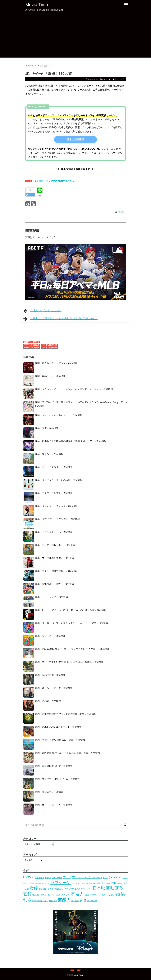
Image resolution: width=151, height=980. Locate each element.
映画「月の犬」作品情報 (48, 701)
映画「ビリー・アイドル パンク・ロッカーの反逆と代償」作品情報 (71, 610)
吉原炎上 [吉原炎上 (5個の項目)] (100, 883)
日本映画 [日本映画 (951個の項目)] (101, 888)
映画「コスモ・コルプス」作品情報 (54, 493)
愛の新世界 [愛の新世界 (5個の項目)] (69, 889)
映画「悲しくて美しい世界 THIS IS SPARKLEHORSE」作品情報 (69, 662)
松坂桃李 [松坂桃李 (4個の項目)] (88, 895)
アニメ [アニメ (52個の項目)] (67, 877)
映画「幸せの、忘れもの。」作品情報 (55, 545)
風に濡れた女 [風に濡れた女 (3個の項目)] (92, 901)
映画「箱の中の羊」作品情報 (50, 675)
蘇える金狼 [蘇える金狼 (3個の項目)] (75, 901)
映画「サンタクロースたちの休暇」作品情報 (59, 480)
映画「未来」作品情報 (47, 428)
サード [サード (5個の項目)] (105, 878)
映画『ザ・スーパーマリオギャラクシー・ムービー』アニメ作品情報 (72, 623)
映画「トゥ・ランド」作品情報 (51, 597)
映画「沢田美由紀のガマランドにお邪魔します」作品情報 (66, 714)
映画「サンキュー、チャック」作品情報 (56, 506)
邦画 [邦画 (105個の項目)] (83, 900)
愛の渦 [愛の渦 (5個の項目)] (77, 889)
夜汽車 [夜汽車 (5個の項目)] (120, 883)
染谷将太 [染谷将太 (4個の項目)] (95, 895)
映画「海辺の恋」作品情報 (49, 792)
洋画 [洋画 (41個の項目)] (118, 894)
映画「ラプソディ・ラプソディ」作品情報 (57, 519)
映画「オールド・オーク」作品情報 (54, 688)
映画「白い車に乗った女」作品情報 (54, 766)
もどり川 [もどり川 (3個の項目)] (48, 878)
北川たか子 (120, 79)
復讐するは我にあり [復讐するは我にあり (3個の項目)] (57, 889)
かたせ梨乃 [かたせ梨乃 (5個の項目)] (40, 878)
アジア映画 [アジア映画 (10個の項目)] (57, 878)
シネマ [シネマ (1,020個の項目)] (115, 877)
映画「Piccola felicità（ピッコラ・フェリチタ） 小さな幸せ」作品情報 (72, 649)
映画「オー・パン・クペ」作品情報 (54, 805)
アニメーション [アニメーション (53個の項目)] (82, 877)
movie (121, 212)
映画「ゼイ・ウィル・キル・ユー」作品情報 (59, 415)
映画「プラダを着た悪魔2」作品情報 (54, 558)
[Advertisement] (75, 37)
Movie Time (37, 5)
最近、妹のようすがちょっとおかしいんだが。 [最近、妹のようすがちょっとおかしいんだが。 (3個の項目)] (53, 895)
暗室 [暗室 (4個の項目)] (34, 895)
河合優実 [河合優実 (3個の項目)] (111, 895)
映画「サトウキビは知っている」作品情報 (57, 779)
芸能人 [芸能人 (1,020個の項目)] (64, 900)
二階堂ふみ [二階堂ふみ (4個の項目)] (84, 883)
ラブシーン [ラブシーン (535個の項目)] (61, 883)
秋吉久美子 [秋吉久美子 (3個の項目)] (53, 901)
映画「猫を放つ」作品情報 (49, 454)
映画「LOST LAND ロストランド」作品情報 (58, 727)
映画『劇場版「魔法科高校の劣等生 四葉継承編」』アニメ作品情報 (71, 441)
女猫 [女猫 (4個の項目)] (40, 889)
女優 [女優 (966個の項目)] (34, 888)
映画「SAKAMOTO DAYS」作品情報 (54, 584)
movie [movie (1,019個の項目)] (29, 877)
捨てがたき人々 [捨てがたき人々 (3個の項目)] (86, 889)
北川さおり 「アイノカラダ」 (42, 311)
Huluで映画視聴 (75, 139)
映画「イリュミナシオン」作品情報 (54, 467)
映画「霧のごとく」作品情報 (50, 376)
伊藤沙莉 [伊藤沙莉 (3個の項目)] (92, 883)
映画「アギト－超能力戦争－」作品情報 (56, 571)
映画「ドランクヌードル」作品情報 (54, 532)
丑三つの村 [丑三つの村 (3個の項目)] (76, 883)
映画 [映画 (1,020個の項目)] (115, 888)
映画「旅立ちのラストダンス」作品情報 (56, 363)
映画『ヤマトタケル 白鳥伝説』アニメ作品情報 (60, 740)
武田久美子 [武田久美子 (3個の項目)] (103, 895)
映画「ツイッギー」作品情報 (50, 636)
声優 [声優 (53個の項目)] (114, 883)
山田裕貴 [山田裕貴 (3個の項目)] (46, 889)
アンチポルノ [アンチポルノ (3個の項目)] (97, 878)
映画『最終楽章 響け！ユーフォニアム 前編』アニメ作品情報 (67, 753)
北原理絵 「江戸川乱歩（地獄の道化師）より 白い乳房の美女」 (60, 319)
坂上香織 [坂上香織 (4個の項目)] (107, 883)
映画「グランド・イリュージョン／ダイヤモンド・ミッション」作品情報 (74, 389)
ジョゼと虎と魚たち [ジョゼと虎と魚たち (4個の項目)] (42, 883)
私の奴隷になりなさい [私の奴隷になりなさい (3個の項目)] (40, 901)
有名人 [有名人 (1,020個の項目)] (77, 894)
